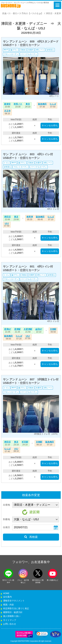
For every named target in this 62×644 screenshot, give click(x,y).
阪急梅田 (42, 104)
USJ (7, 223)
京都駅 (53, 329)
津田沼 (7, 217)
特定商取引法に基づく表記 (16, 609)
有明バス (18, 104)
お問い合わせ (10, 624)
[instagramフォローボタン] (23, 573)
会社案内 (7, 597)
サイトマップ (10, 620)
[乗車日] (36, 527)
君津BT (8, 329)
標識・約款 (9, 605)
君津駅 (17, 329)
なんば (53, 104)
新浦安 (7, 104)
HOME (6, 593)
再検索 (31, 537)
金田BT (39, 329)
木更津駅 (28, 329)
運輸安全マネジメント (14, 601)
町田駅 (25, 442)
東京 (28, 104)
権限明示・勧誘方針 (13, 612)
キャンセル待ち (50, 125)
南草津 (30, 217)
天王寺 (7, 111)
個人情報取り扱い (12, 616)
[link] (41, 634)
